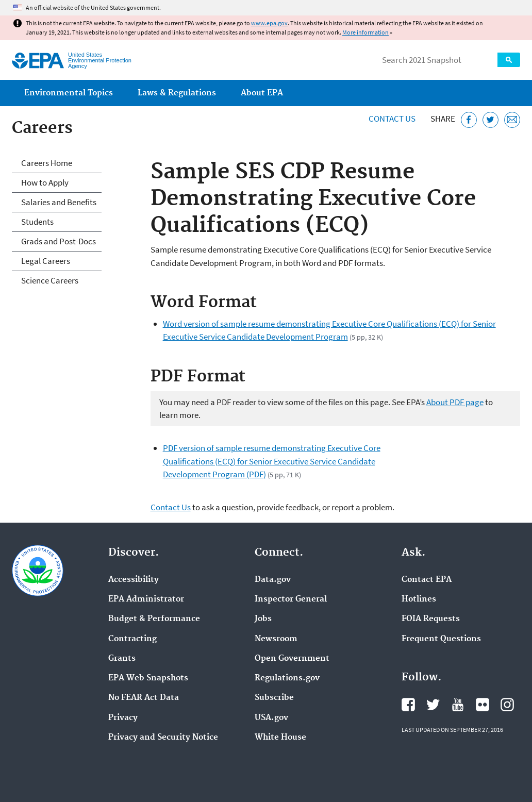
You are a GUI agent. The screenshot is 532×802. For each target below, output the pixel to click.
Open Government (292, 659)
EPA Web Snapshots (148, 678)
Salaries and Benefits (59, 202)
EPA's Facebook (408, 705)
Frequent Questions (441, 639)
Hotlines (419, 599)
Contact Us (392, 119)
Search (509, 60)
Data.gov (273, 580)
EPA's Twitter (433, 705)
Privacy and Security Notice (163, 738)
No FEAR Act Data (144, 698)
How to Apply (45, 182)
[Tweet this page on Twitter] (491, 120)
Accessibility (134, 580)
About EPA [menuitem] (262, 93)
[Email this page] (512, 120)
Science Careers (50, 280)
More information (365, 32)
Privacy (123, 718)
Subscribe (274, 698)
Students (37, 222)
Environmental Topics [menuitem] (69, 93)
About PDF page (455, 402)
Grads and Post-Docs (59, 241)
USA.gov (271, 718)
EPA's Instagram (507, 705)
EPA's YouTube (458, 705)
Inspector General (291, 599)
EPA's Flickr (483, 705)
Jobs (263, 619)
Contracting (132, 639)
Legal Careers (46, 261)
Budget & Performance (154, 619)
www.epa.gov (269, 23)
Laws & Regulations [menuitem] (177, 93)
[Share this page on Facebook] (469, 120)
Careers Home (47, 163)
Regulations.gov (287, 678)
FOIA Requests (431, 619)
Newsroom (276, 639)
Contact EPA (427, 580)
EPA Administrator (146, 599)
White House (280, 738)
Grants (122, 659)
